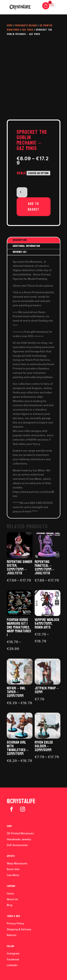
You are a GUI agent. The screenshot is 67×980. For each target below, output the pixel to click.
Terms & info (13, 916)
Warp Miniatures (17, 863)
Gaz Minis (28, 30)
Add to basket (34, 207)
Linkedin (12, 965)
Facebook (13, 959)
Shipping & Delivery (19, 929)
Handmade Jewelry (19, 839)
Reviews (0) (20, 252)
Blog (10, 905)
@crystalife (21, 801)
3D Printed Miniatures (20, 833)
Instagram (13, 953)
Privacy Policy (15, 923)
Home (10, 25)
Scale (21, 173)
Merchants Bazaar (26, 25)
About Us (12, 899)
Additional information (26, 246)
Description (20, 240)
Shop (9, 826)
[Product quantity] (22, 192)
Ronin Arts (13, 869)
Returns (12, 935)
